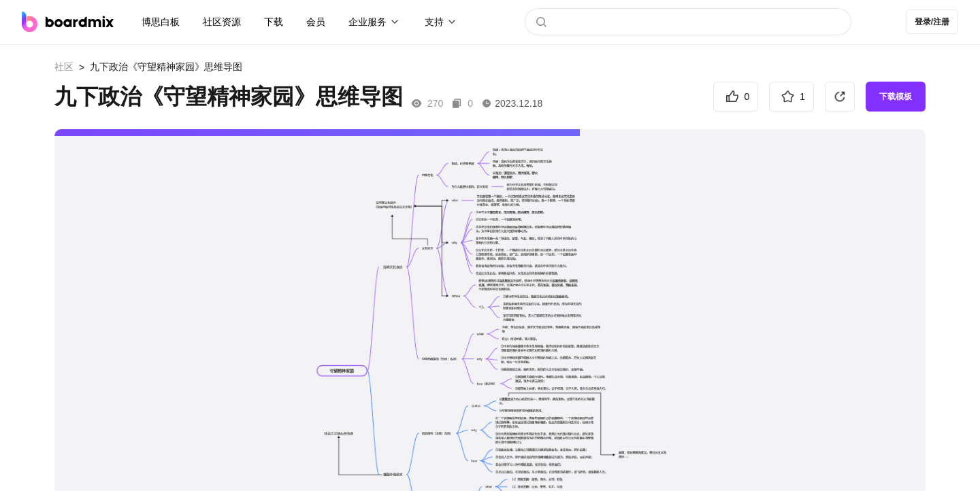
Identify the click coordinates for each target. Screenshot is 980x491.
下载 (274, 22)
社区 (64, 67)
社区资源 (222, 22)
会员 (316, 22)
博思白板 (161, 22)
